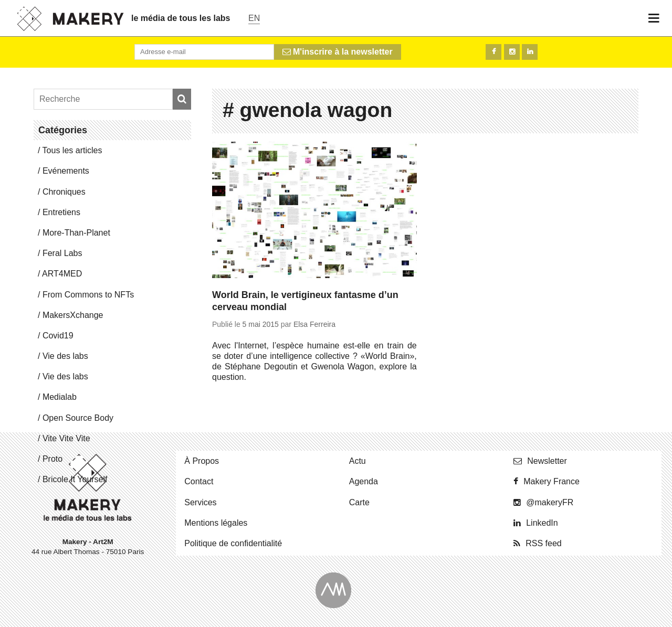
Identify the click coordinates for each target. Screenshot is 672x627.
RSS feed (543, 543)
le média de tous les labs (181, 18)
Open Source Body (78, 418)
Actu (358, 461)
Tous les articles (72, 150)
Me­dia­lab (60, 397)
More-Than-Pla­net (76, 233)
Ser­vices (200, 502)
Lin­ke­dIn (542, 523)
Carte (359, 502)
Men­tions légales (216, 523)
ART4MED (62, 274)
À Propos (202, 461)
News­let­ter (547, 461)
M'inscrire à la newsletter (338, 52)
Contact (199, 481)
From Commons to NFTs (88, 295)
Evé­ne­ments (66, 171)
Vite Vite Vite (66, 438)
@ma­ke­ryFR (550, 502)
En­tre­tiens (61, 212)
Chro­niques (64, 192)
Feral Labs (62, 253)
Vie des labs (65, 356)
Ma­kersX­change (73, 315)
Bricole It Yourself (75, 479)
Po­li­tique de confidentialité (233, 543)
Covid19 (58, 336)
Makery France (552, 481)
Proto (52, 459)
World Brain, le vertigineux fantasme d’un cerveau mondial (305, 301)
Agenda (364, 481)
